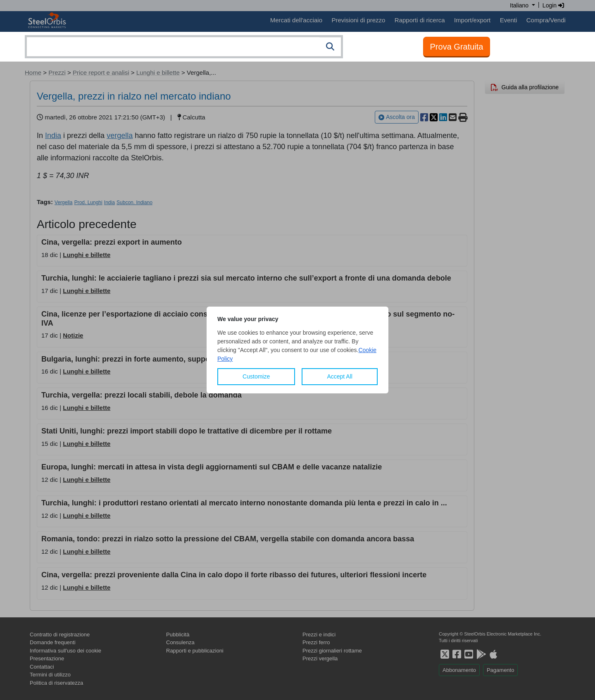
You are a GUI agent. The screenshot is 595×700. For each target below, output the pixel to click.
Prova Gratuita (457, 47)
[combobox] (184, 47)
